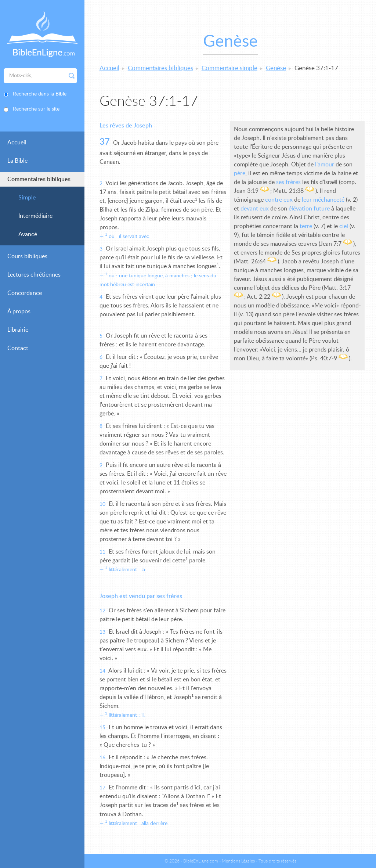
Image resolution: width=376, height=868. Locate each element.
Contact (18, 348)
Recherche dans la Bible (40, 94)
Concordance (25, 293)
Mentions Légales (238, 861)
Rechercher (72, 76)
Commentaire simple (229, 68)
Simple (27, 198)
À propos (19, 311)
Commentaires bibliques (39, 179)
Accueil (17, 143)
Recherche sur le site (36, 109)
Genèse (276, 68)
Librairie (18, 330)
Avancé (28, 234)
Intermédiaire (35, 216)
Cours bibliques (27, 256)
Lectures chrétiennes (34, 275)
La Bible (17, 161)
